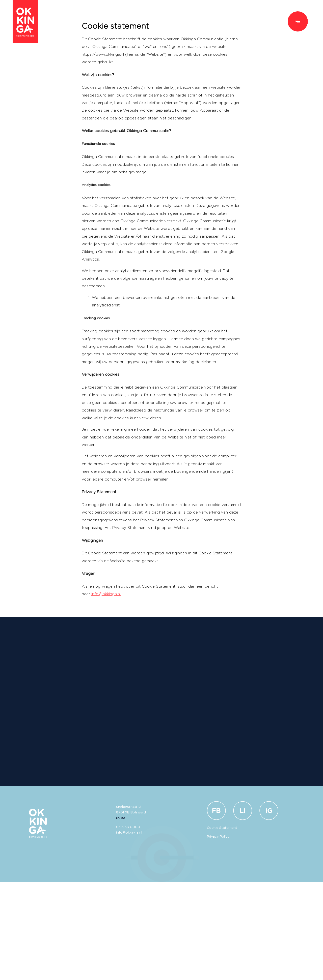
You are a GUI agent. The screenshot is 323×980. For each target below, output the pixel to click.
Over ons (230, 22)
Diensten (164, 22)
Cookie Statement (222, 828)
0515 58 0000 (128, 827)
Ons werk (197, 22)
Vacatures (264, 22)
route (121, 818)
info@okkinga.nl (106, 594)
